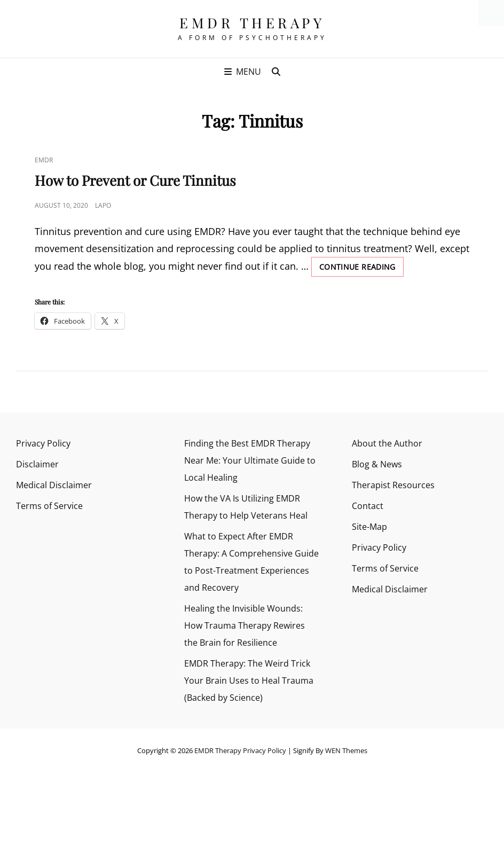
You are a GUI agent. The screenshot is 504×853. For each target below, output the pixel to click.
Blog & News (377, 464)
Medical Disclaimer (54, 485)
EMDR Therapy (252, 23)
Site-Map (369, 527)
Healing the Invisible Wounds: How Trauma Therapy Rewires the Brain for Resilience (245, 625)
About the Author (387, 443)
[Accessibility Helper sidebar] (491, 13)
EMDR (44, 160)
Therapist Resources (393, 485)
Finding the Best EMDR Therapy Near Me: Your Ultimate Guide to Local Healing (250, 460)
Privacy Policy (43, 443)
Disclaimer (37, 464)
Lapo (103, 205)
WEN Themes (346, 750)
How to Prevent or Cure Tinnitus (135, 180)
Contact (368, 506)
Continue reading (361, 269)
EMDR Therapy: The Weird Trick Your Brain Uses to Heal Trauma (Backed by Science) (249, 680)
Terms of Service (49, 506)
